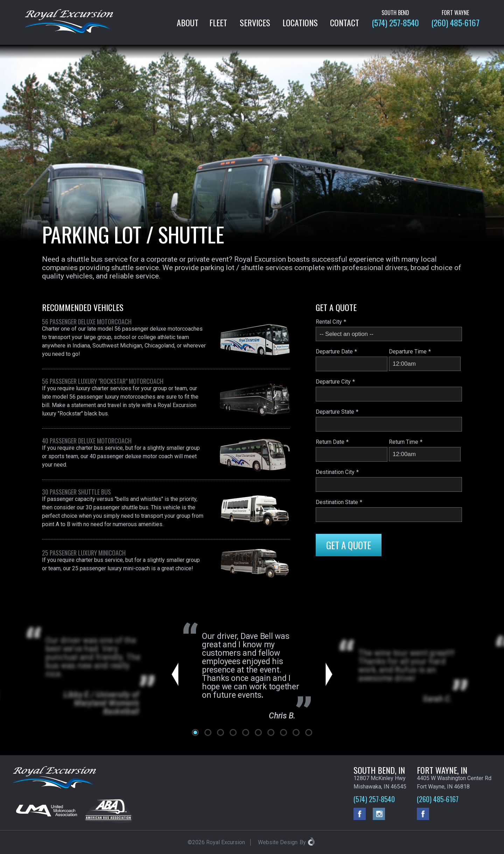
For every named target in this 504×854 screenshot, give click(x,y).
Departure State (335, 412)
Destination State (337, 502)
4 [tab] (233, 732)
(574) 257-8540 (395, 22)
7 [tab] (271, 732)
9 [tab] (296, 732)
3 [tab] (220, 732)
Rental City (329, 322)
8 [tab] (283, 732)
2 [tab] (208, 732)
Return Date (330, 442)
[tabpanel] (252, 674)
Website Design (278, 842)
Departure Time (408, 352)
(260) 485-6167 (455, 22)
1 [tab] (195, 732)
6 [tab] (258, 732)
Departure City (333, 382)
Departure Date (334, 352)
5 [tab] (246, 732)
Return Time (404, 442)
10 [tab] (309, 732)
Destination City (335, 472)
